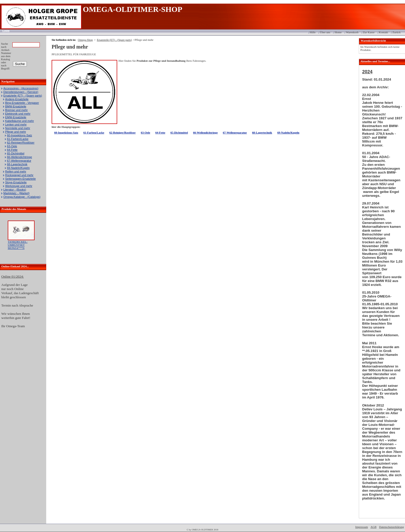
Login (4, 30)
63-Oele (12, 146)
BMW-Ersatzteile (16, 106)
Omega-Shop (85, 40)
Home (338, 32)
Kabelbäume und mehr (19, 121)
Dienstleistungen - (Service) (21, 92)
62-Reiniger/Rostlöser (21, 143)
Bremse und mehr (16, 110)
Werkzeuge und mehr (19, 186)
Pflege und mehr (16, 132)
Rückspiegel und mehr (19, 175)
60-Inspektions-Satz (19, 135)
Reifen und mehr (16, 171)
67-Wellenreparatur (19, 161)
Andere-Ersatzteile (17, 99)
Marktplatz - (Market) (16, 193)
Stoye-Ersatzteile (16, 182)
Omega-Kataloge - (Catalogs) (22, 197)
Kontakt (383, 32)
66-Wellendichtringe (19, 157)
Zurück (396, 32)
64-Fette (12, 150)
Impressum (362, 527)
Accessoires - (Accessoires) (21, 88)
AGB (373, 527)
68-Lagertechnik (17, 164)
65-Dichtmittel (16, 153)
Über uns (325, 32)
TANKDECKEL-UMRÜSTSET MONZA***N (18, 245)
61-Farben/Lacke (18, 139)
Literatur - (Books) (15, 190)
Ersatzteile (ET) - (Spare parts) (23, 96)
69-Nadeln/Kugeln (18, 168)
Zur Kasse (369, 32)
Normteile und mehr (18, 128)
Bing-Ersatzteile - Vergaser (22, 103)
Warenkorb (352, 32)
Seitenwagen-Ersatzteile (21, 179)
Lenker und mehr (16, 124)
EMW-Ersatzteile (16, 117)
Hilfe (313, 32)
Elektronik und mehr (18, 114)
